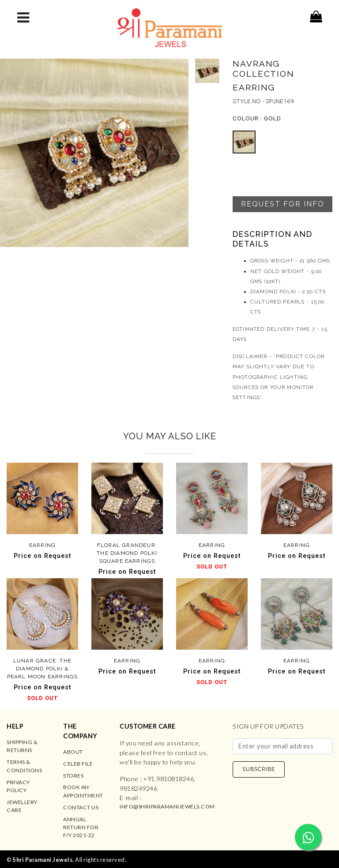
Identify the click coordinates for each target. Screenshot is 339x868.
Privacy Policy (18, 786)
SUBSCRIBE (259, 769)
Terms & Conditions (24, 766)
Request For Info (283, 204)
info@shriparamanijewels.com (167, 806)
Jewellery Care (22, 806)
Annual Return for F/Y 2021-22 (81, 827)
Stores (73, 776)
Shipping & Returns (22, 746)
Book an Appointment (83, 791)
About (73, 752)
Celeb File (78, 764)
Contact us (81, 807)
